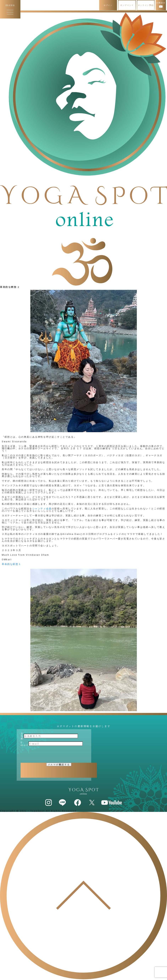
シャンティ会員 (42, 509)
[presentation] (48, 754)
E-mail (24, 744)
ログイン (108, 5)
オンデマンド (127, 5)
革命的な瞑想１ (11, 564)
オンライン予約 (146, 5)
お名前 (22, 736)
